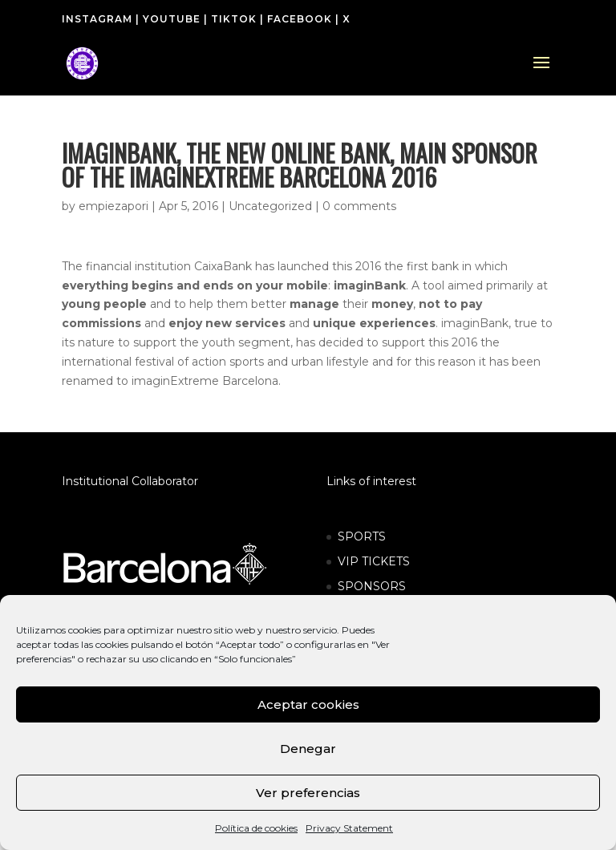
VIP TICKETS (374, 561)
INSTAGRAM (97, 19)
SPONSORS (372, 586)
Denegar (308, 749)
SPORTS (362, 536)
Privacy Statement (349, 828)
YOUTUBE (172, 19)
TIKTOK (234, 19)
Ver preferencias (308, 793)
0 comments (359, 206)
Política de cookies (256, 828)
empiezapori (113, 206)
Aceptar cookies (308, 704)
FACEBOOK (300, 19)
